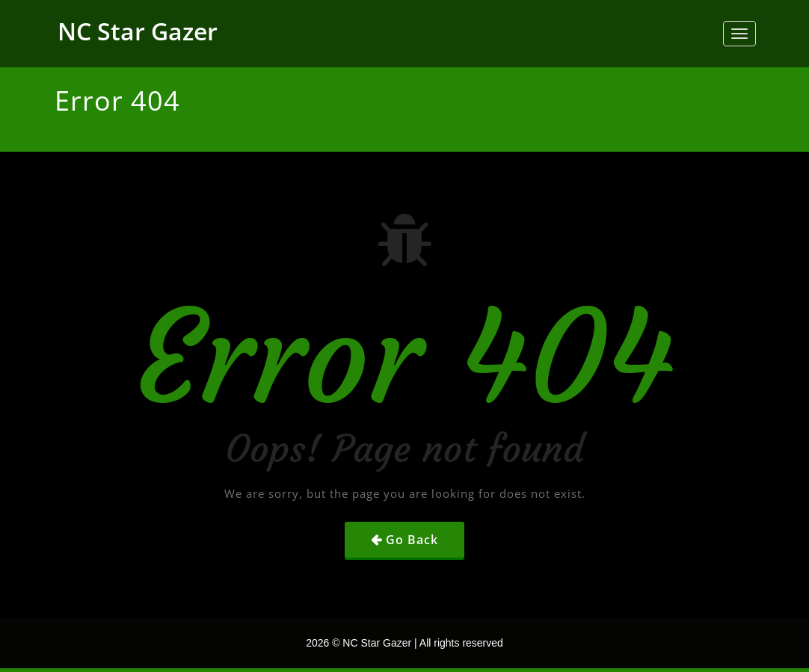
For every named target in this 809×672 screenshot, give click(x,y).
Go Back (412, 540)
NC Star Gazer (138, 31)
